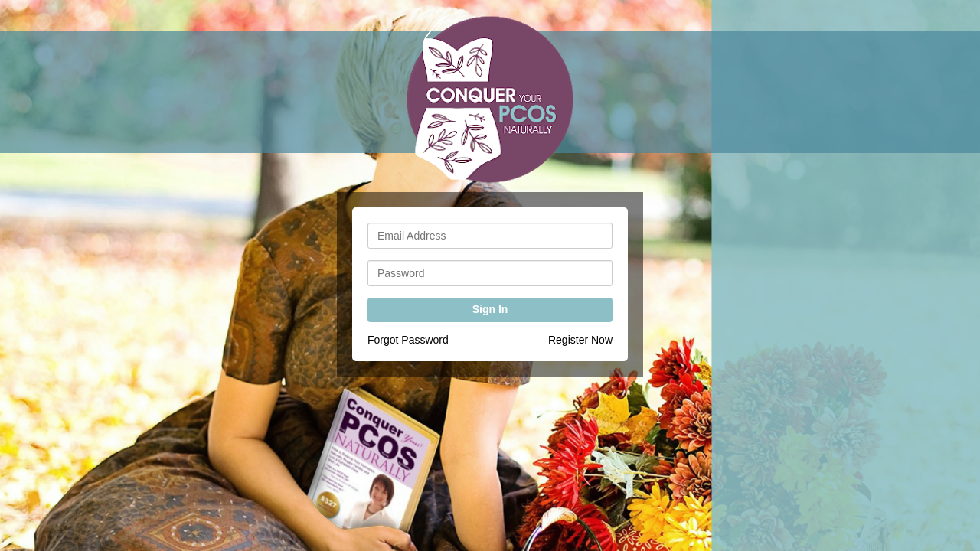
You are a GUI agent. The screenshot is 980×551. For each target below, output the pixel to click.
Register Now (580, 340)
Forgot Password (408, 340)
